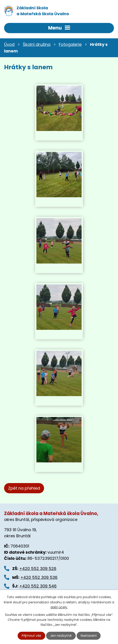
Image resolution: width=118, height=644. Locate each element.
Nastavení (89, 636)
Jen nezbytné (61, 636)
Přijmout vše (31, 636)
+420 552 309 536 (39, 577)
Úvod (9, 44)
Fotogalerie (70, 44)
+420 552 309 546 (38, 586)
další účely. (59, 607)
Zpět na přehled (24, 488)
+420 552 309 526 (38, 569)
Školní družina (37, 44)
